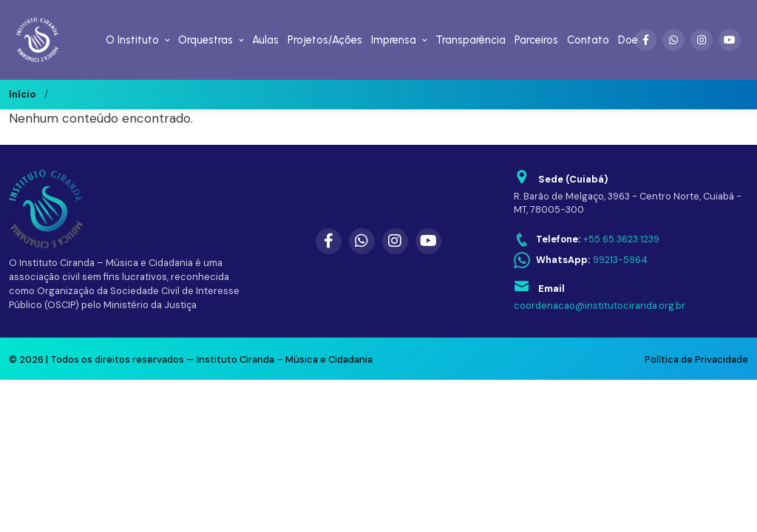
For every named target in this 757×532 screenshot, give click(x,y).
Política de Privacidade (696, 359)
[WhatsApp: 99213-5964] (581, 261)
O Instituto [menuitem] (132, 40)
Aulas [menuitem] (265, 40)
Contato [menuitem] (588, 40)
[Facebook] (645, 40)
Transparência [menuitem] (471, 40)
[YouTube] (730, 40)
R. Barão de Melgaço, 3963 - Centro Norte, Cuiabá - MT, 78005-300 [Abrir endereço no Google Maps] (628, 203)
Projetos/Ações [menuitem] (325, 40)
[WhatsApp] (673, 40)
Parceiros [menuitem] (536, 40)
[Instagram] (702, 40)
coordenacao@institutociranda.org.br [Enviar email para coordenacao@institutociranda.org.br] (600, 306)
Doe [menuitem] (628, 40)
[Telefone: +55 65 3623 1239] (587, 240)
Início (22, 95)
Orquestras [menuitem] (206, 40)
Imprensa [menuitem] (394, 40)
